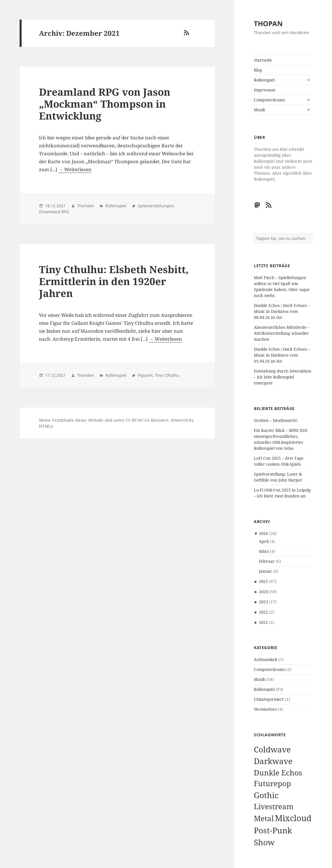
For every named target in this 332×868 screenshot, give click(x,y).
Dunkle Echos (278, 773)
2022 (263, 612)
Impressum (265, 90)
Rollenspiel (264, 80)
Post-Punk (273, 830)
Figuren (145, 375)
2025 (263, 581)
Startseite (263, 60)
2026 (263, 533)
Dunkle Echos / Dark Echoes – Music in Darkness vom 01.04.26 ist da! (282, 355)
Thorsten (86, 206)
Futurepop (272, 784)
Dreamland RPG (54, 212)
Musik (260, 110)
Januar (265, 571)
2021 (263, 622)
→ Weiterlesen (75, 169)
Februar (267, 561)
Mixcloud (293, 818)
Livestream (274, 807)
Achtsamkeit (266, 659)
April (264, 541)
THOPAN (268, 23)
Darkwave (273, 761)
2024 (263, 592)
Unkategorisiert (269, 699)
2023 (263, 602)
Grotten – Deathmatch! (276, 420)
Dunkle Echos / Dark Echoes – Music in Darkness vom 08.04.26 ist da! (282, 311)
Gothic (266, 795)
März (264, 551)
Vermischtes (265, 709)
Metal (264, 818)
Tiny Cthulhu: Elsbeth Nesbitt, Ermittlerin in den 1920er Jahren (114, 281)
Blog (258, 70)
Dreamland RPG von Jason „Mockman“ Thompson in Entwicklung (105, 104)
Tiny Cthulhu (167, 375)
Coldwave (272, 749)
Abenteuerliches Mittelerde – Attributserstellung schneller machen (282, 333)
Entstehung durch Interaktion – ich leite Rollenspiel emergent (283, 377)
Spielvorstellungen (156, 206)
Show (264, 842)
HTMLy (46, 426)
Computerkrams (269, 100)
